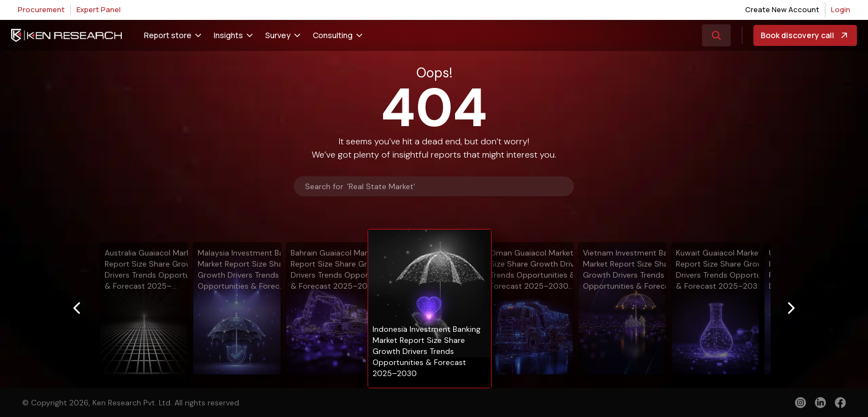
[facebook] (840, 404)
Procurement (41, 9)
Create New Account (782, 9)
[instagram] (800, 403)
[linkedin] (820, 403)
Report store (168, 35)
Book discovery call (805, 35)
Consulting (333, 35)
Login (841, 9)
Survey (278, 35)
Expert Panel (99, 9)
